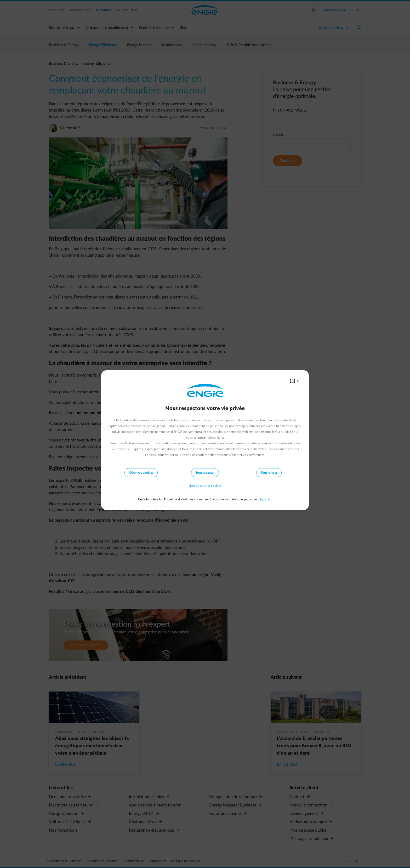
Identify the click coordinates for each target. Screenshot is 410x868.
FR (292, 381)
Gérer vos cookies (141, 473)
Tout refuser (269, 473)
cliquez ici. (265, 499)
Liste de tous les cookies (205, 486)
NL (299, 381)
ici (274, 443)
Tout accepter (205, 473)
